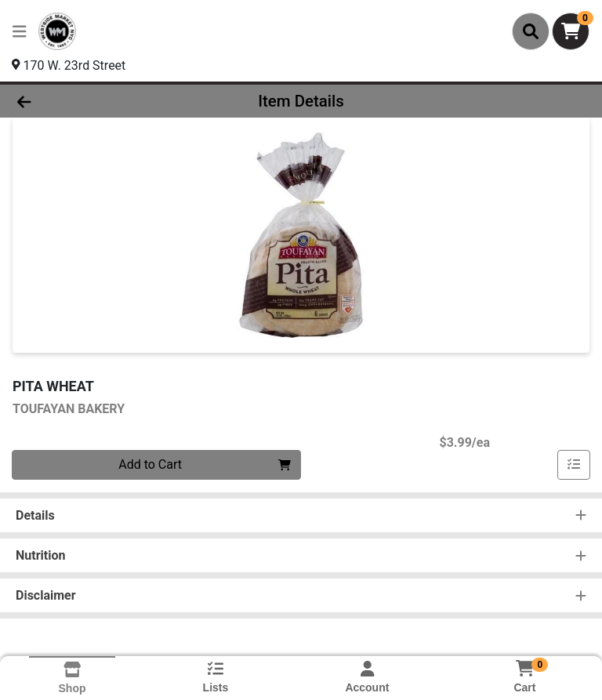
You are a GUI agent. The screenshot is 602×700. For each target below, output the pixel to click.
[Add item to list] (574, 465)
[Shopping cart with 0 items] (571, 31)
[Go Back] (85, 101)
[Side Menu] (20, 31)
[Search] (531, 31)
